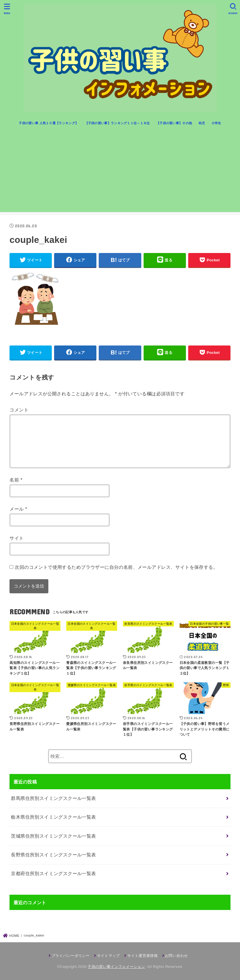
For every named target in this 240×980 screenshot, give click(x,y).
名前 (16, 480)
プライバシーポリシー (71, 956)
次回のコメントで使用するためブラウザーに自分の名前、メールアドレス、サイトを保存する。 (116, 567)
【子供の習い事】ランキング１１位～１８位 (117, 123)
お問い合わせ (176, 956)
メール (18, 509)
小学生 (216, 123)
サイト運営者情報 (142, 956)
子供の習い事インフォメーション (116, 967)
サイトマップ (108, 956)
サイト (17, 538)
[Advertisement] (120, 172)
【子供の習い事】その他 (174, 123)
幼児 (202, 123)
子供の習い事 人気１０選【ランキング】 (48, 123)
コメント (19, 410)
